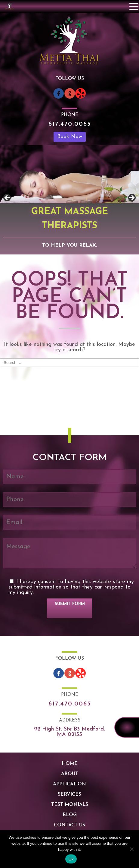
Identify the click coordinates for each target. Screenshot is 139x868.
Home (70, 764)
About (70, 774)
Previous (8, 198)
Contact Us (69, 825)
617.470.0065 (70, 124)
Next (131, 198)
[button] (134, 6)
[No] (131, 849)
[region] (69, 200)
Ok (71, 859)
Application (69, 784)
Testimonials (70, 805)
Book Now (70, 137)
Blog (70, 815)
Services (69, 794)
